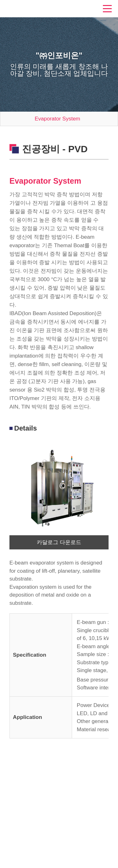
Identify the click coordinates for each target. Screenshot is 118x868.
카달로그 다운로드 (59, 542)
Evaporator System (57, 119)
